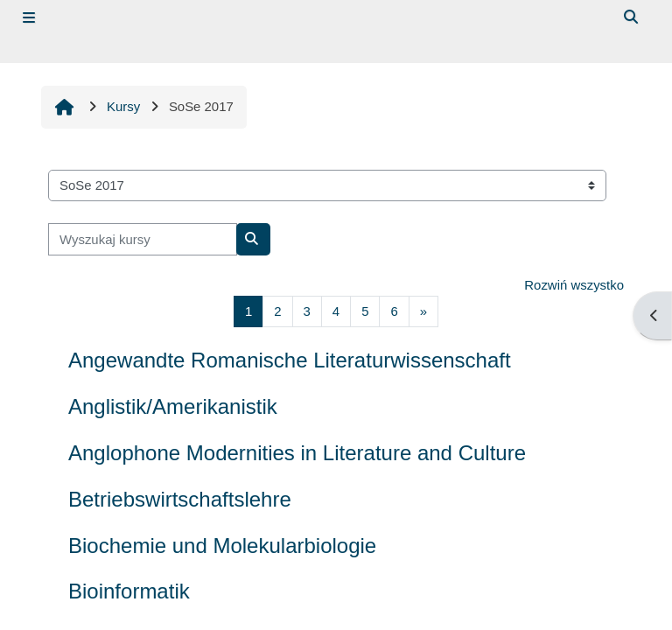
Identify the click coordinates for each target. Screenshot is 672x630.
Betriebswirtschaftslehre (180, 499)
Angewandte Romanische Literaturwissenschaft (290, 360)
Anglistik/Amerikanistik (173, 406)
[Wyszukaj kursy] (143, 239)
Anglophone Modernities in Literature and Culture (297, 453)
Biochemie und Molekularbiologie (222, 546)
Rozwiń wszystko (574, 285)
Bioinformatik (129, 591)
